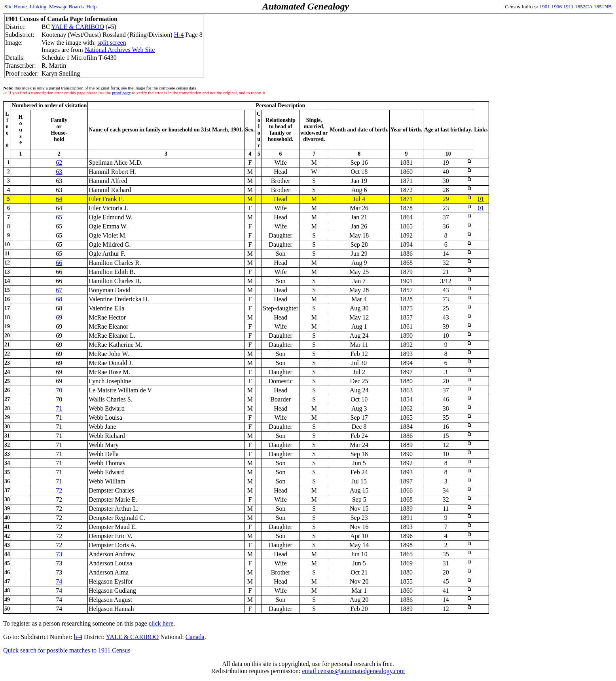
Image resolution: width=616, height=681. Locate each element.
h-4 (78, 637)
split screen (112, 43)
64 (59, 199)
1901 (545, 7)
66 (59, 263)
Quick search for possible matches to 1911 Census (67, 650)
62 (59, 163)
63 (59, 172)
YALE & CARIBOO (78, 27)
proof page (121, 93)
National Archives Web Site (120, 50)
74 (59, 581)
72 (59, 490)
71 (59, 408)
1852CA (584, 7)
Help (91, 7)
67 (59, 290)
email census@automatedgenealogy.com (353, 671)
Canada (195, 637)
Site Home (16, 7)
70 (59, 390)
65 (59, 217)
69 (59, 317)
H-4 (179, 35)
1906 (557, 7)
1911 (569, 7)
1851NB (603, 7)
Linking (38, 7)
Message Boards (66, 7)
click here (161, 623)
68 (59, 299)
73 (59, 554)
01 (481, 199)
